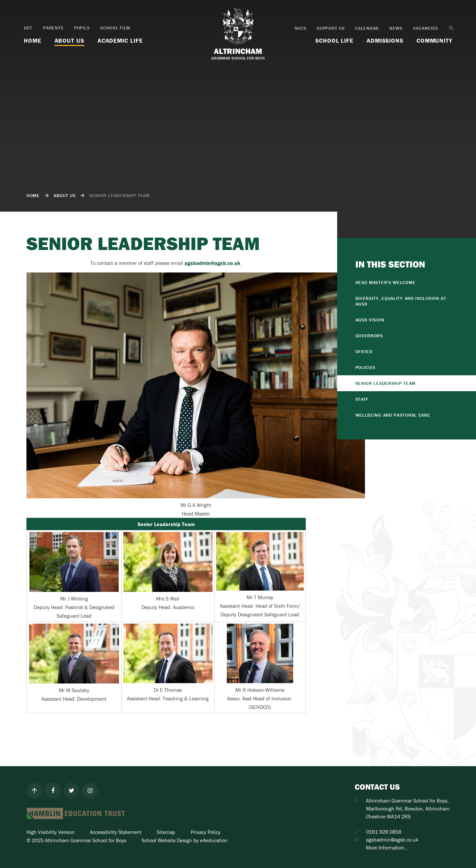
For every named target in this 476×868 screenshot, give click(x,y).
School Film (115, 28)
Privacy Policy (206, 832)
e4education (214, 840)
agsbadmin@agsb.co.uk (392, 840)
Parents (53, 28)
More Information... (387, 847)
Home (33, 195)
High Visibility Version (51, 832)
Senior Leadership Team (119, 195)
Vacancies (426, 28)
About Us (65, 195)
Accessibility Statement (116, 832)
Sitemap (166, 832)
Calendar (367, 28)
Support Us (331, 28)
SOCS (300, 28)
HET (28, 28)
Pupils (82, 28)
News (396, 28)
